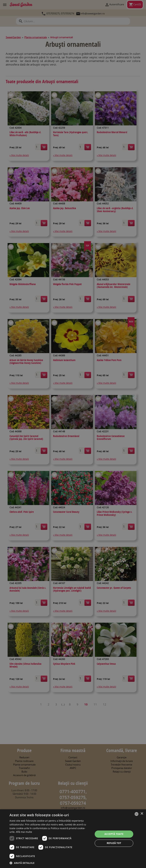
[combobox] (136, 814)
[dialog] (73, 839)
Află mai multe (24, 832)
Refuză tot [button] (114, 843)
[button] (50, 863)
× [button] (142, 814)
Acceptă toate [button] (114, 834)
